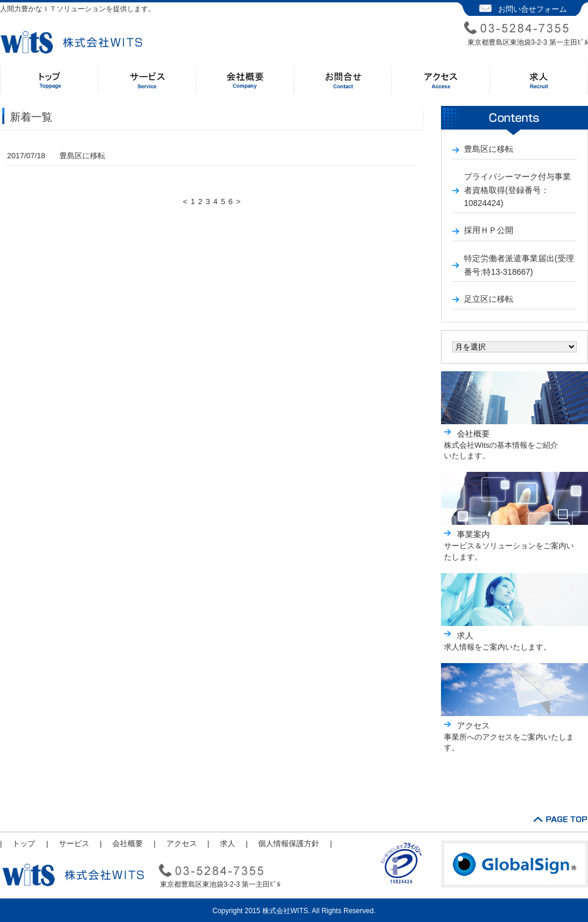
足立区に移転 (489, 299)
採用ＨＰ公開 (489, 230)
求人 (465, 635)
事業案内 (473, 534)
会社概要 (473, 434)
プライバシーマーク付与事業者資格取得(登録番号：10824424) (517, 190)
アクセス (473, 725)
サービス (74, 843)
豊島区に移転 (56, 156)
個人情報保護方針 (289, 843)
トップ (24, 843)
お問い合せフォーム (532, 9)
